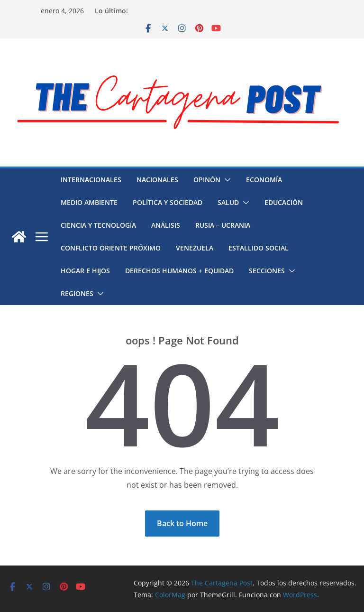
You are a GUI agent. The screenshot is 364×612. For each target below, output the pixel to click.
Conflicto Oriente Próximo (111, 248)
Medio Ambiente (89, 202)
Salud (228, 202)
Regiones (77, 293)
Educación (284, 202)
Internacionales (91, 180)
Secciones (267, 271)
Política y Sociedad (168, 202)
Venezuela (195, 248)
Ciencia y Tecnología (98, 225)
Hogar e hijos (85, 271)
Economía (264, 180)
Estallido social (259, 248)
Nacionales (157, 180)
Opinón (207, 180)
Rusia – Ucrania (223, 225)
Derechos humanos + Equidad (179, 271)
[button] (226, 180)
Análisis (166, 225)
